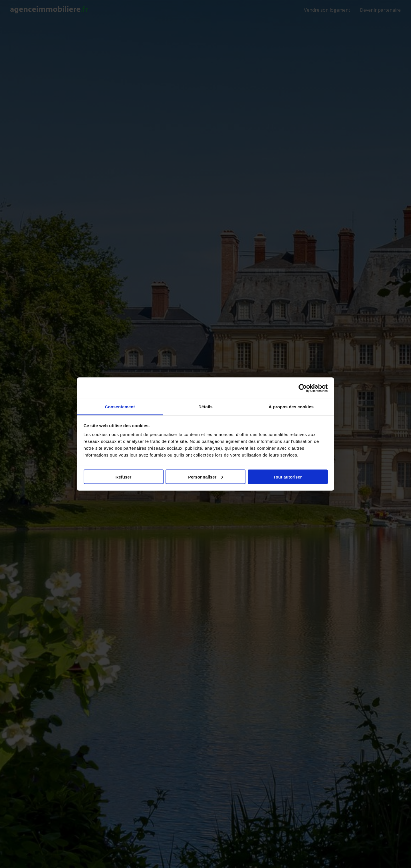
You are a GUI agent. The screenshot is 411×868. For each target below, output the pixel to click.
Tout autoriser (288, 477)
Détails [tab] (205, 407)
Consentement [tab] (120, 407)
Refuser (124, 477)
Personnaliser (206, 477)
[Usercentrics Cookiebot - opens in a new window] (303, 388)
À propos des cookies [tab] (291, 407)
